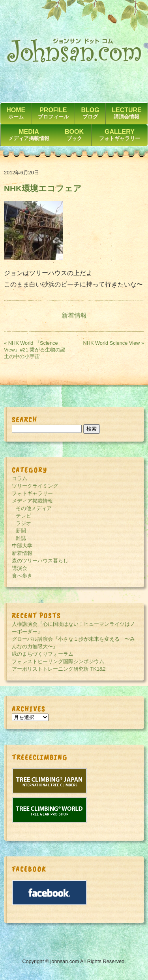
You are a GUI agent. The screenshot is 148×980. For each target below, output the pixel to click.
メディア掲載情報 (32, 501)
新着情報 (74, 315)
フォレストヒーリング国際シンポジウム (58, 661)
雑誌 (21, 538)
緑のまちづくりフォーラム (43, 654)
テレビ (23, 516)
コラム (20, 478)
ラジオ (23, 523)
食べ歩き (22, 576)
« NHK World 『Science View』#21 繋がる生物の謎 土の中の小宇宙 (37, 350)
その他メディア (34, 508)
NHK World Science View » (113, 343)
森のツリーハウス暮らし (40, 561)
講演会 (20, 568)
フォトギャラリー (32, 493)
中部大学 (22, 546)
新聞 (21, 531)
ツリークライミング (35, 486)
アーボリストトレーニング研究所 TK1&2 (59, 669)
